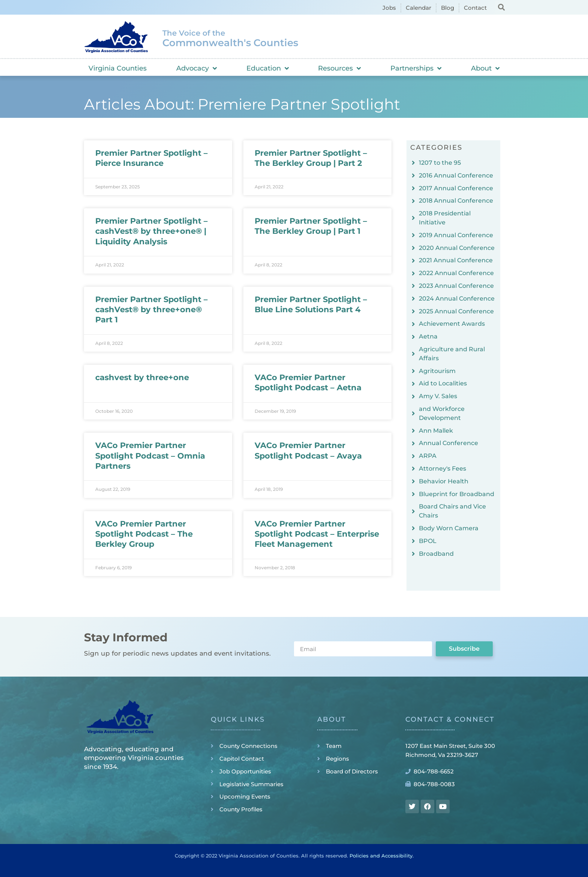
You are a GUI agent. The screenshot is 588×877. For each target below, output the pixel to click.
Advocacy (196, 68)
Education (268, 68)
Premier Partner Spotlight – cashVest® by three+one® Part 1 (151, 310)
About (485, 68)
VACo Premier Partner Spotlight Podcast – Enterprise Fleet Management (317, 534)
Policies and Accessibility (381, 856)
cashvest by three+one (142, 377)
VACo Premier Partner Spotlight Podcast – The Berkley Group (144, 534)
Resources (339, 68)
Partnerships (416, 68)
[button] (501, 7)
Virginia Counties (118, 68)
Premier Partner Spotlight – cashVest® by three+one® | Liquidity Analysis (151, 231)
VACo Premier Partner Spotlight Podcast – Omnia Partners (150, 456)
